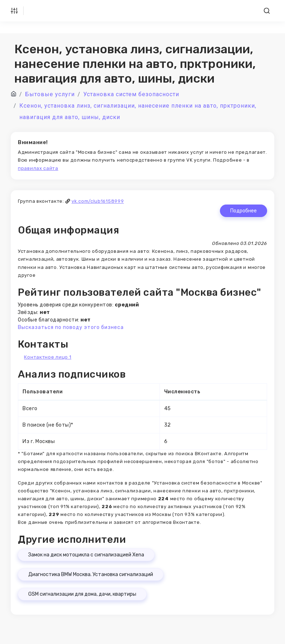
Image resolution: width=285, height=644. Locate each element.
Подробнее (244, 211)
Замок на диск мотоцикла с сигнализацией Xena (86, 555)
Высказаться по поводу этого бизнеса (71, 327)
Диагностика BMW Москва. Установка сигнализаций (91, 574)
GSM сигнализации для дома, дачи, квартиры (82, 594)
